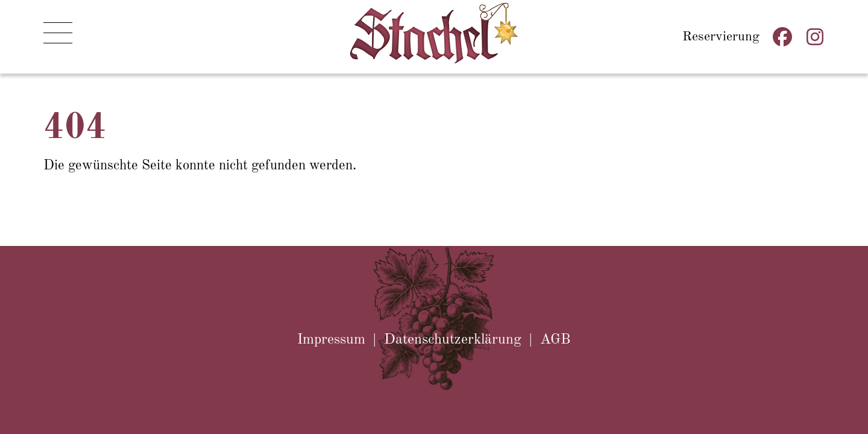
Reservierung (721, 35)
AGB (555, 340)
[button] (58, 37)
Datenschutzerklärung (453, 340)
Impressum (331, 340)
